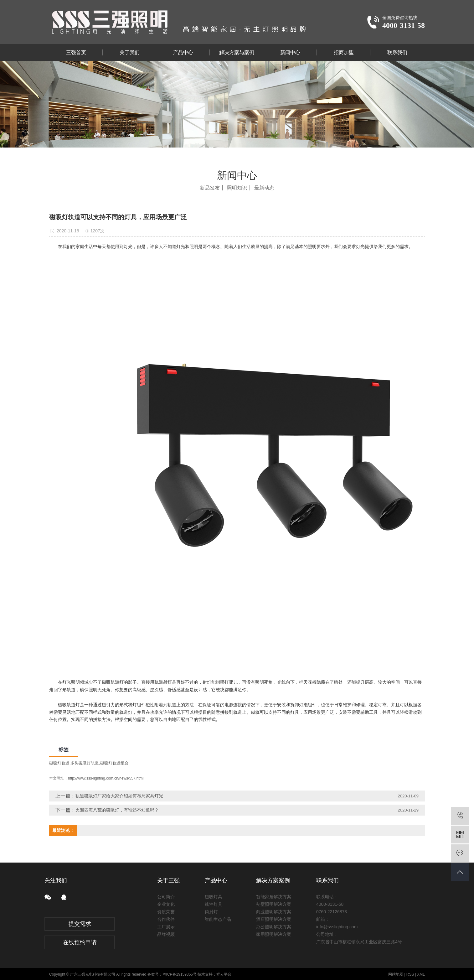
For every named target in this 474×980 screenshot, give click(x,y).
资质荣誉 (166, 912)
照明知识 (237, 188)
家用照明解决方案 (274, 934)
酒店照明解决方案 (274, 919)
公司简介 (166, 897)
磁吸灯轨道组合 (114, 763)
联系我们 (397, 52)
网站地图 (396, 974)
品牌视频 (166, 934)
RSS (410, 974)
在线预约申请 (80, 942)
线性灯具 (214, 904)
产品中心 (183, 52)
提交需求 (80, 924)
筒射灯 (211, 912)
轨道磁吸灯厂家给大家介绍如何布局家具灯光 (119, 796)
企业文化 (166, 904)
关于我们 (130, 52)
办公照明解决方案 (274, 927)
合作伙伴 (166, 919)
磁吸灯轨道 (59, 763)
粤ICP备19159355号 (180, 974)
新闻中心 (290, 52)
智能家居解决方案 (274, 897)
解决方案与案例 (237, 52)
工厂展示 (166, 927)
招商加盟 (344, 52)
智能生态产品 (218, 919)
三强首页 (76, 52)
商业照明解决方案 (274, 912)
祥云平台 (224, 974)
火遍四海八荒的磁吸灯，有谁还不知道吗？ (117, 810)
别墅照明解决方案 (274, 904)
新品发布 (210, 188)
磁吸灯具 (214, 897)
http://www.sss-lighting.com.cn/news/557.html (106, 778)
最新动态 (264, 188)
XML (421, 974)
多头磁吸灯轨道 (85, 763)
